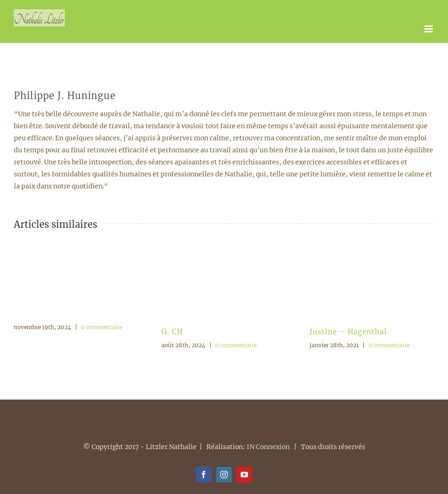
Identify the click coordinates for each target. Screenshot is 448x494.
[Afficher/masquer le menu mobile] (429, 29)
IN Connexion (268, 447)
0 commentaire (102, 327)
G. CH (172, 332)
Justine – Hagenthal (348, 332)
